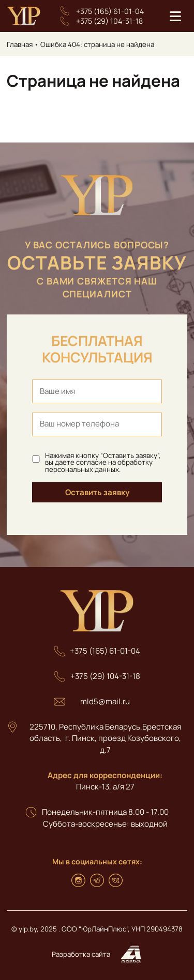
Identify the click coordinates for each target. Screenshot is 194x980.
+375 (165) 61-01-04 (110, 11)
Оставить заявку (97, 492)
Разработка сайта (97, 955)
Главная (20, 44)
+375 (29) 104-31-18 (109, 21)
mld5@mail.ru (105, 701)
